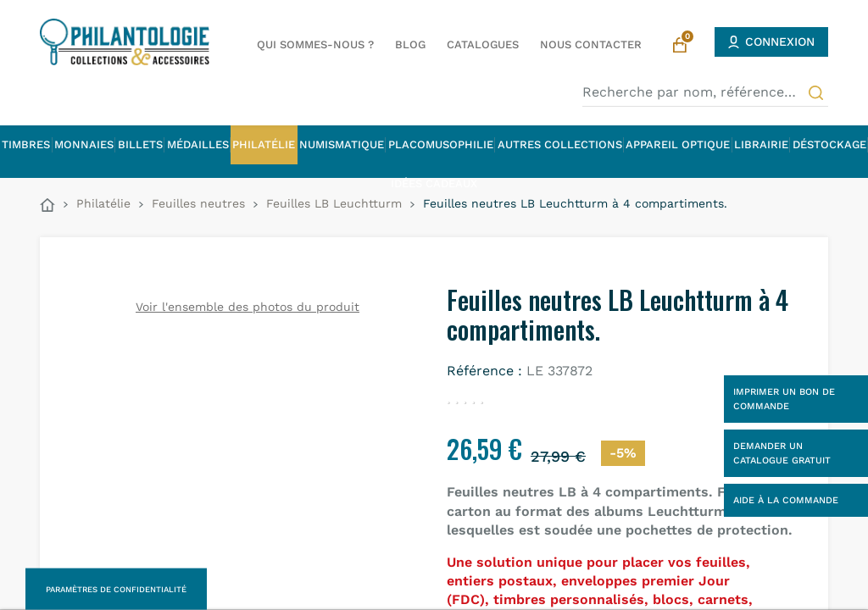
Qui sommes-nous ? (315, 44)
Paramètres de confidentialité (116, 589)
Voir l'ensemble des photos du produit (248, 307)
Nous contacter (591, 44)
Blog (410, 44)
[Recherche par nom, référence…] (705, 92)
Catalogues (483, 44)
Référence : (484, 371)
